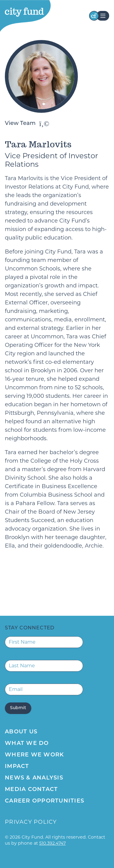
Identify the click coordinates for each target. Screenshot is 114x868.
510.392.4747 (52, 843)
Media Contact (31, 790)
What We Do (27, 744)
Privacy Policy (31, 822)
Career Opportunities (45, 801)
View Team (27, 124)
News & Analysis (34, 778)
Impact (17, 767)
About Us (21, 732)
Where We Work (34, 755)
